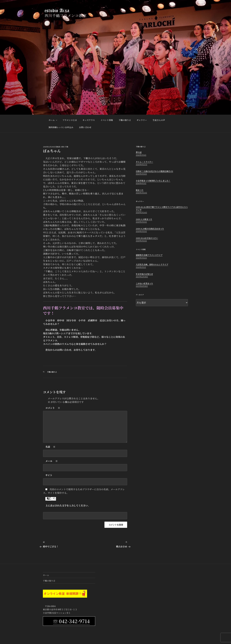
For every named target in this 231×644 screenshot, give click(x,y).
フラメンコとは (70, 120)
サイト (49, 475)
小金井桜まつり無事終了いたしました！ (153, 181)
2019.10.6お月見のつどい (147, 238)
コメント (53, 408)
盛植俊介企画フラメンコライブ (149, 255)
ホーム (53, 120)
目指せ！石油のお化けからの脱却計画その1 (154, 171)
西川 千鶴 (65, 147)
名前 (50, 447)
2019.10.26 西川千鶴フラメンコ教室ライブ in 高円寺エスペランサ (162, 208)
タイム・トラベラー (144, 162)
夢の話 (139, 152)
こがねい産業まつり (144, 283)
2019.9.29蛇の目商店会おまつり (150, 229)
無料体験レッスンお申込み (61, 127)
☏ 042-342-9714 (71, 621)
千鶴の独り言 (125, 120)
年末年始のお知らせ (144, 274)
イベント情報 (107, 120)
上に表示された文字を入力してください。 (68, 505)
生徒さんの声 (159, 120)
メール (52, 461)
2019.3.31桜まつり (144, 219)
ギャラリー (142, 120)
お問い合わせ (85, 127)
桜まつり (140, 190)
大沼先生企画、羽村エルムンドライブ (152, 264)
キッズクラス (89, 120)
